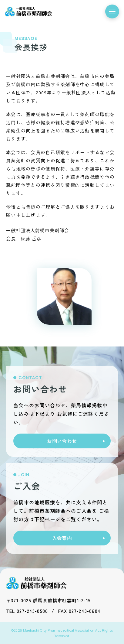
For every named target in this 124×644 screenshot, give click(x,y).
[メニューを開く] (112, 11)
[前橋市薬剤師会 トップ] (28, 11)
